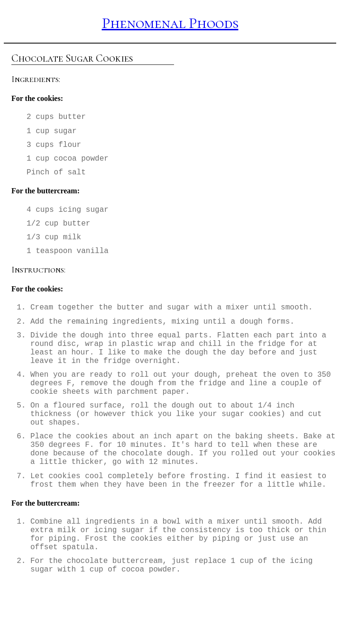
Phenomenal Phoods (170, 23)
